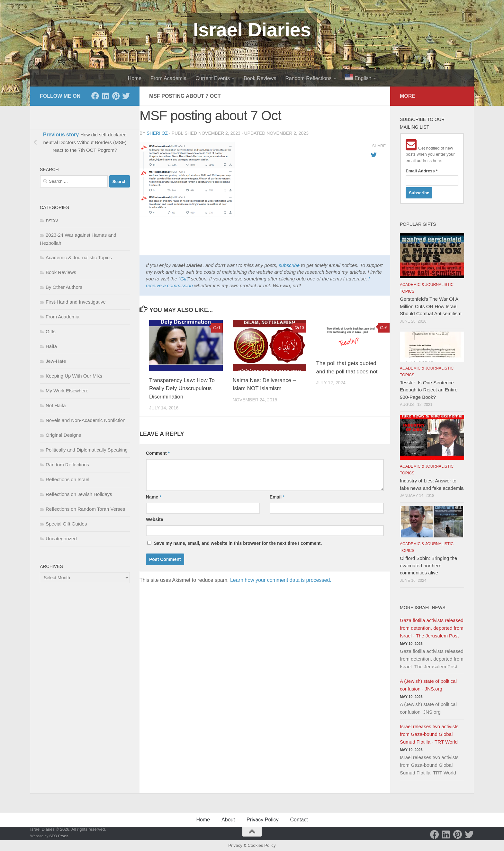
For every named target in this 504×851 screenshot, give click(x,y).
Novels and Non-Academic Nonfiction (85, 420)
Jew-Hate (56, 361)
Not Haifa (56, 405)
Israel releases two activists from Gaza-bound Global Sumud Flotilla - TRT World (429, 734)
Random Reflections (308, 78)
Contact (299, 820)
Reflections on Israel (67, 479)
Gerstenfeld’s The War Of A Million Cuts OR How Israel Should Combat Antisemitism (431, 306)
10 (299, 328)
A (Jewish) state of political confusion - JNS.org (428, 685)
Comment (158, 453)
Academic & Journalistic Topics (79, 257)
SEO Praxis (59, 836)
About (228, 820)
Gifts (51, 331)
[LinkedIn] (105, 96)
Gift (184, 279)
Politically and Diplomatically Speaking (87, 450)
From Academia (168, 78)
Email (277, 497)
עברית (52, 220)
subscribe (289, 265)
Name (153, 497)
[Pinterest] (116, 96)
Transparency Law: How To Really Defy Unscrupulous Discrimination (182, 389)
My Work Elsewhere (67, 391)
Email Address (422, 171)
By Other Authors (64, 287)
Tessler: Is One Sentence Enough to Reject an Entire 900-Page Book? (429, 390)
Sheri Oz (157, 133)
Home (135, 78)
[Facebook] (95, 96)
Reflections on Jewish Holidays (79, 494)
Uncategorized (61, 539)
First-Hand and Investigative (76, 302)
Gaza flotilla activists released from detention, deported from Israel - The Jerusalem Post (432, 628)
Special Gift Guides (66, 524)
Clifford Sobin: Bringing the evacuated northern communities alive (428, 565)
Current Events (213, 78)
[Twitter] (126, 96)
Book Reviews (260, 78)
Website (154, 519)
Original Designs (63, 435)
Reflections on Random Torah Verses (85, 509)
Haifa (51, 346)
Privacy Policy (263, 820)
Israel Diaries (252, 30)
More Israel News (423, 608)
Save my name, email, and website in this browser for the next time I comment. (238, 543)
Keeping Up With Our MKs (74, 376)
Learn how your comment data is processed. (281, 580)
